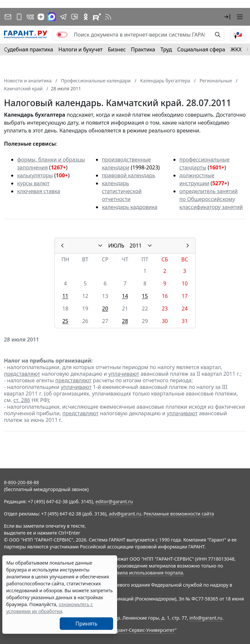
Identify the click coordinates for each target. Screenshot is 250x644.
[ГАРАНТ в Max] (52, 17)
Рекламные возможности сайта (179, 514)
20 (105, 308)
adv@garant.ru (125, 514)
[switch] (62, 35)
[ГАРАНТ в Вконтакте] (30, 17)
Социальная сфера (201, 49)
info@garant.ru (206, 618)
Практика (143, 49)
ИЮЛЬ (116, 246)
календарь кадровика (130, 207)
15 (145, 296)
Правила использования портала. (146, 573)
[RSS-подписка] (108, 17)
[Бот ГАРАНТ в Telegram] (75, 17)
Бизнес (117, 49)
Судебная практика (29, 49)
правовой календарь (129, 175)
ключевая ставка (39, 191)
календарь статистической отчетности (122, 191)
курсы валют (33, 183)
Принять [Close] (87, 624)
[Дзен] (41, 17)
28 (125, 321)
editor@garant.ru (114, 501)
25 (65, 321)
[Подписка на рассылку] (8, 17)
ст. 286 (22, 400)
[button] (227, 17)
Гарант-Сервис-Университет (144, 630)
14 (125, 296)
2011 (136, 246)
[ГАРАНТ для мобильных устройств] (19, 17)
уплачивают (124, 374)
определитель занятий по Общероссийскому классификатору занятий (211, 199)
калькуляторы (35, 175)
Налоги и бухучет (80, 49)
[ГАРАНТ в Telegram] (63, 17)
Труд (166, 49)
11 (65, 296)
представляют (22, 374)
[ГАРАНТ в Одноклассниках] (86, 17)
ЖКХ (236, 49)
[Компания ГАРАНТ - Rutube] (97, 17)
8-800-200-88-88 (21, 482)
